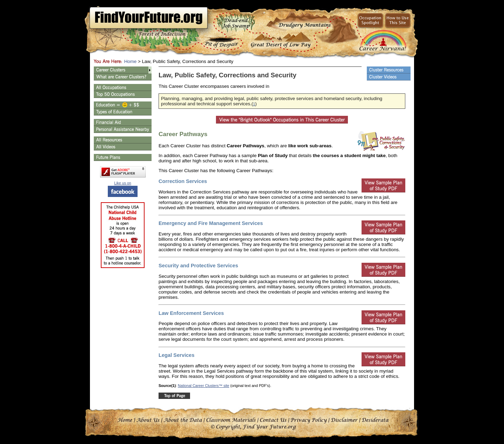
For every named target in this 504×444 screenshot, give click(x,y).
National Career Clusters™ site (204, 386)
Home (131, 61)
